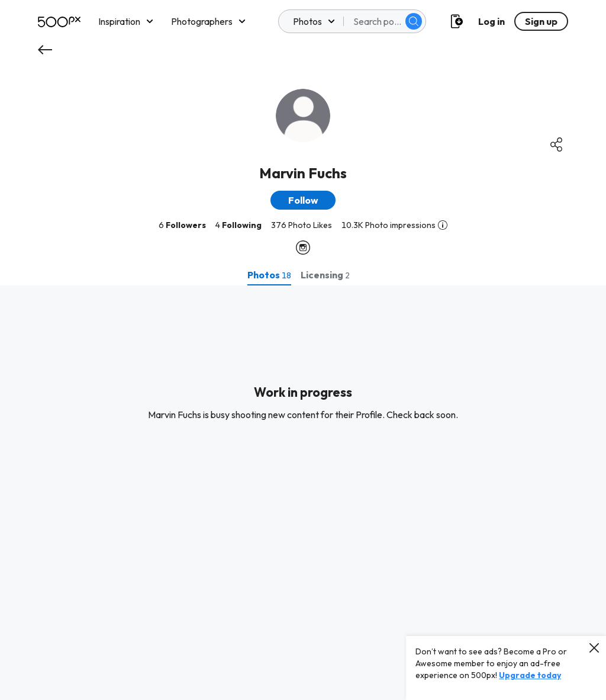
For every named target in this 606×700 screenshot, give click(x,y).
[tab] (269, 275)
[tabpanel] (303, 493)
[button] (303, 200)
